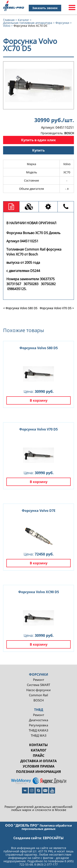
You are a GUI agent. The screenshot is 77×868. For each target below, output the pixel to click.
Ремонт (39, 680)
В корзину (39, 400)
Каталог (39, 750)
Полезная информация (38, 772)
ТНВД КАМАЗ (38, 730)
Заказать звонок (45, 8)
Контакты (38, 745)
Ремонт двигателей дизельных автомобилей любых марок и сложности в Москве (38, 808)
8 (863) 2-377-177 (46, 864)
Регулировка (38, 725)
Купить (38, 150)
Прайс (39, 756)
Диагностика (38, 720)
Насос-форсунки (38, 690)
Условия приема (39, 766)
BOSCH (39, 700)
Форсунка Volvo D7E (39, 511)
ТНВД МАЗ (39, 736)
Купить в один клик (38, 140)
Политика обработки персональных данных (47, 827)
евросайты (53, 838)
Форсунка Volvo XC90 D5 (39, 592)
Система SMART (38, 685)
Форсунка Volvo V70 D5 (38, 429)
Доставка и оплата (38, 761)
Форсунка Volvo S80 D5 (39, 348)
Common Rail (38, 695)
